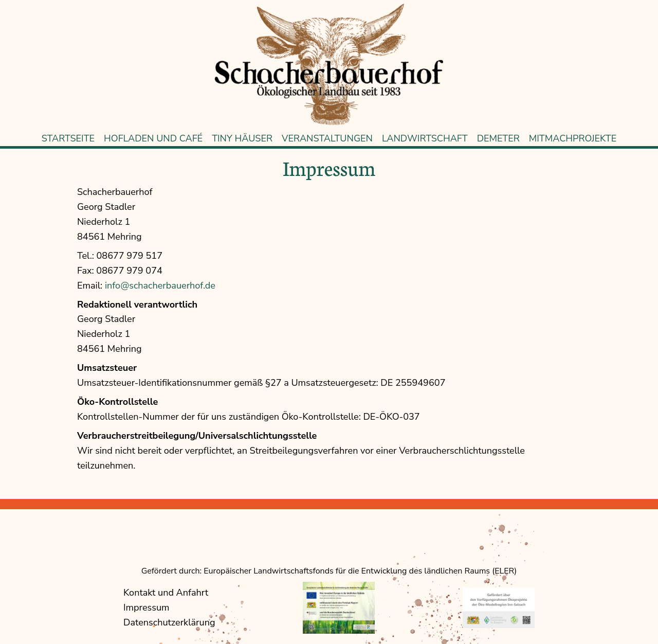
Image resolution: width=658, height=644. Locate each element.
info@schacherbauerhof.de (160, 285)
